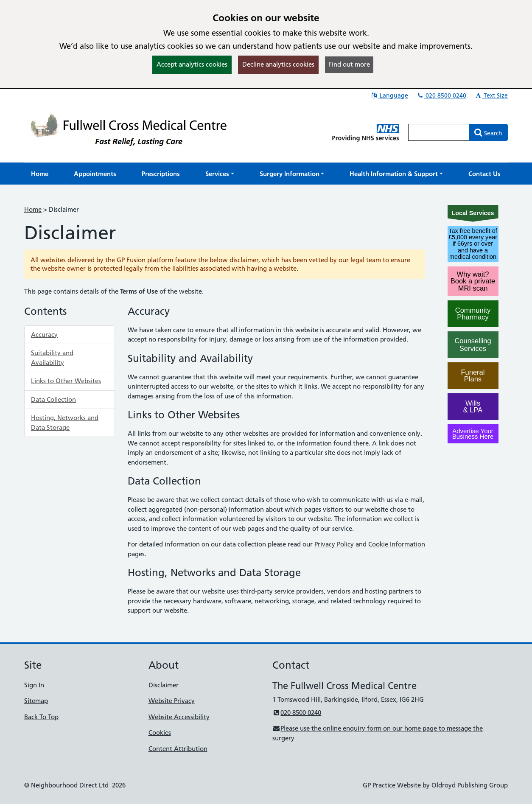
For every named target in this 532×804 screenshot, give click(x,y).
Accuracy (44, 335)
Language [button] (389, 95)
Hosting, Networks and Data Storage (65, 423)
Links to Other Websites (66, 381)
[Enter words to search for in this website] (439, 132)
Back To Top (41, 717)
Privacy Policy (334, 544)
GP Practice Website (392, 785)
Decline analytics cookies (278, 64)
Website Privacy (172, 701)
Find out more (349, 64)
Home (33, 209)
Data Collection (53, 399)
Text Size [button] (491, 95)
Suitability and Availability (52, 358)
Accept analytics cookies (192, 64)
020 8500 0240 (441, 95)
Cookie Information (397, 544)
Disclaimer (164, 685)
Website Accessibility (179, 717)
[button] (220, 174)
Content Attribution (178, 749)
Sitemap (36, 701)
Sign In (34, 685)
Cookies (160, 733)
